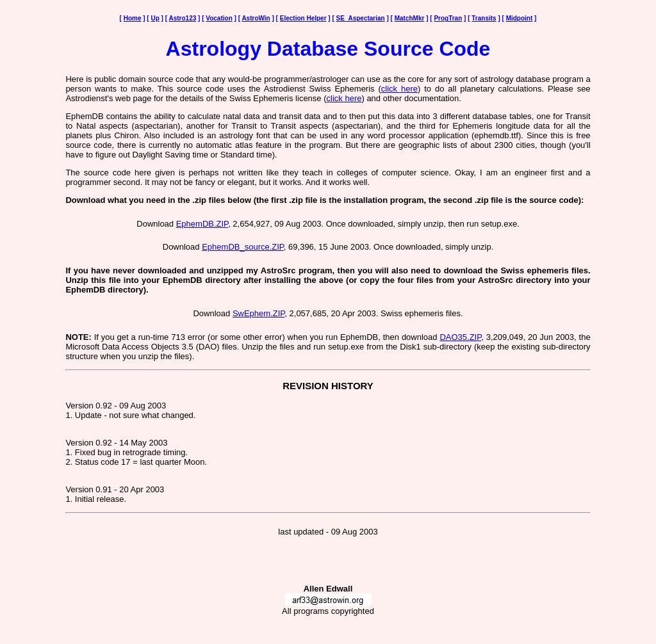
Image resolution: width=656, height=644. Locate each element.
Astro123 (182, 18)
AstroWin (256, 18)
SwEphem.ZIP (258, 313)
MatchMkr (410, 18)
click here (399, 89)
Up (155, 18)
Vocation (219, 18)
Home (133, 18)
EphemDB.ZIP (202, 224)
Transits (484, 18)
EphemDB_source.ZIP (243, 247)
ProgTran (448, 18)
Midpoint (520, 18)
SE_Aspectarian (361, 18)
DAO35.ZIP (460, 337)
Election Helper (303, 18)
